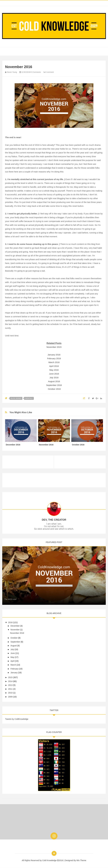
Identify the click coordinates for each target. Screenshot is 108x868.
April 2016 (54, 366)
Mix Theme (81, 860)
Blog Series (16, 398)
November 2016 (46, 445)
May (12, 657)
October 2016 (54, 389)
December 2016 (13, 445)
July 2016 (54, 378)
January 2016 (54, 355)
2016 (10, 622)
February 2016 (54, 358)
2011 (10, 689)
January (14, 673)
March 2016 (54, 362)
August (14, 646)
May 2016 (54, 370)
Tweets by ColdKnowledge (17, 719)
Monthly (29, 398)
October (14, 638)
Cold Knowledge (50, 860)
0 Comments (36, 72)
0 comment (49, 72)
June (13, 653)
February (14, 669)
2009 (10, 697)
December (15, 626)
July (12, 649)
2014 (10, 681)
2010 (10, 693)
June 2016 (54, 374)
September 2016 (54, 385)
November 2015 (54, 347)
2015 (10, 677)
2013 (10, 685)
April (13, 661)
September (15, 642)
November (15, 630)
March (13, 665)
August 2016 (54, 381)
